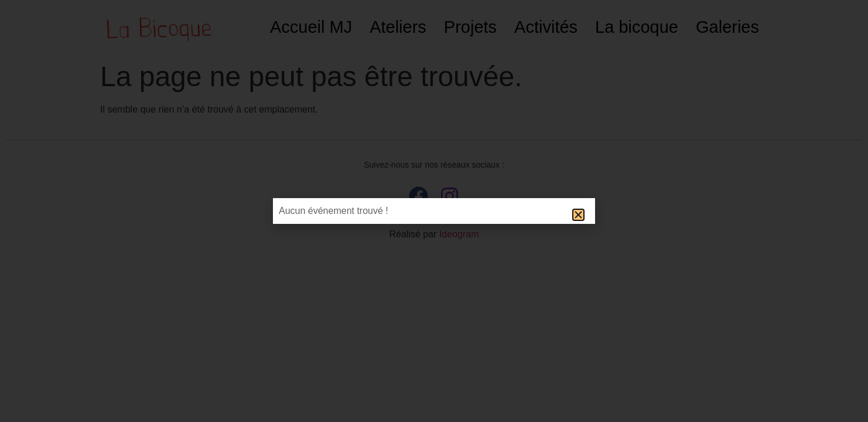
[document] (434, 211)
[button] (578, 215)
